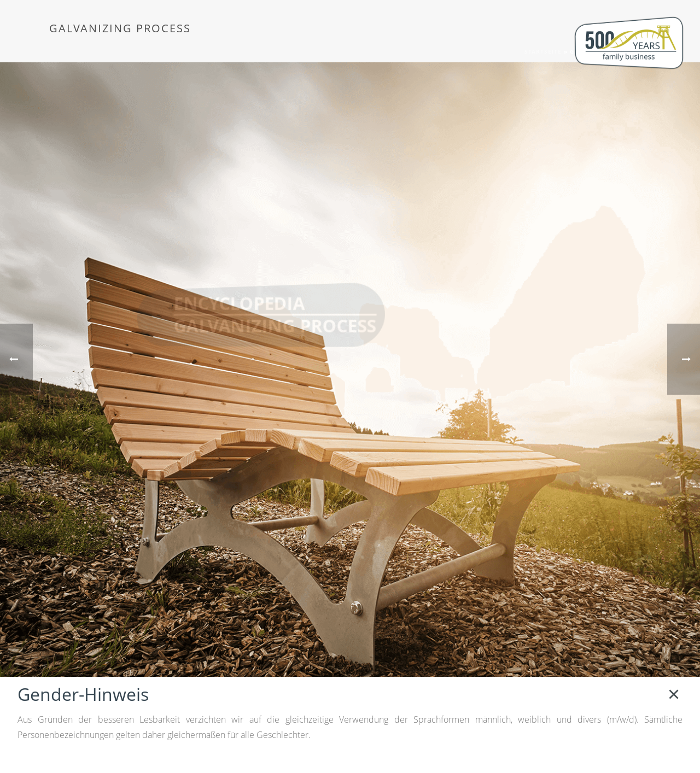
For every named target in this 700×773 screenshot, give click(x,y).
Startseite (543, 51)
